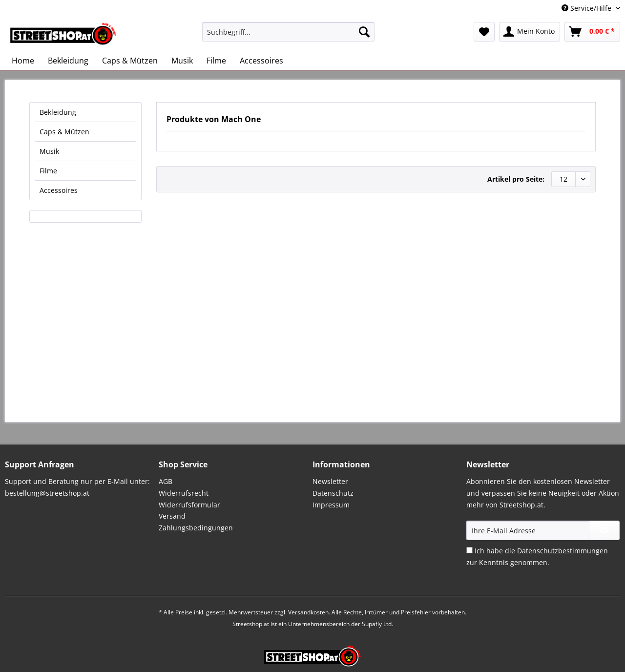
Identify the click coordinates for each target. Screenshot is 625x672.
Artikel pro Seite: (516, 179)
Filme (48, 171)
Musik (49, 151)
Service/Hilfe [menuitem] (587, 8)
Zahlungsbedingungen (196, 528)
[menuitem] (288, 36)
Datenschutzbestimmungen (562, 551)
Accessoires (59, 190)
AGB (166, 481)
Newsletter (330, 481)
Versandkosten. (309, 612)
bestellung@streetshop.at (47, 493)
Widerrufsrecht (184, 493)
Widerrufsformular (189, 505)
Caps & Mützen (64, 132)
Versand (172, 516)
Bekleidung (58, 112)
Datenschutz (333, 493)
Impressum (331, 505)
